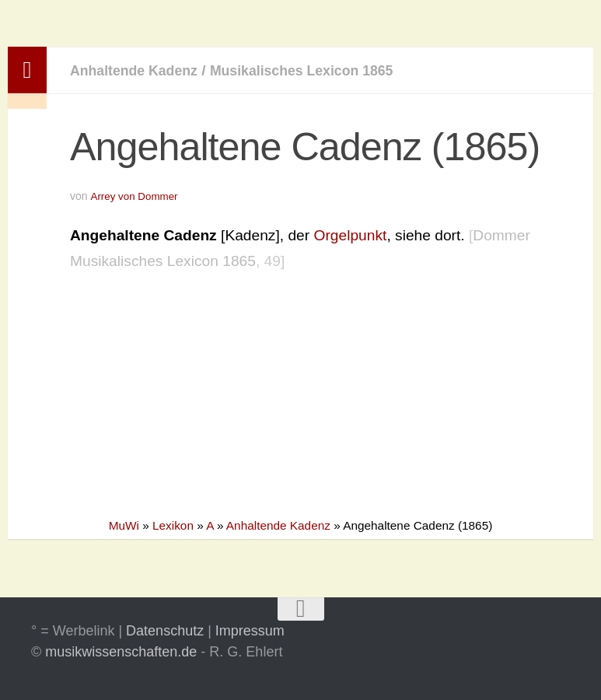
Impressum (250, 631)
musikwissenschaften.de (121, 652)
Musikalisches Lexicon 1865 (320, 70)
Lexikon (173, 525)
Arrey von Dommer (136, 196)
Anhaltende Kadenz (139, 70)
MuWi (124, 525)
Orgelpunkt (351, 234)
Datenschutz (165, 631)
